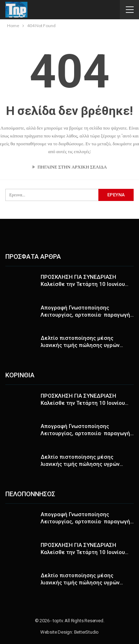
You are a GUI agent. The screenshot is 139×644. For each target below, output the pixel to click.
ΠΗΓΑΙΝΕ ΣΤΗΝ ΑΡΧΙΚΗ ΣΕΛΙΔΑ (69, 167)
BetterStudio (87, 632)
